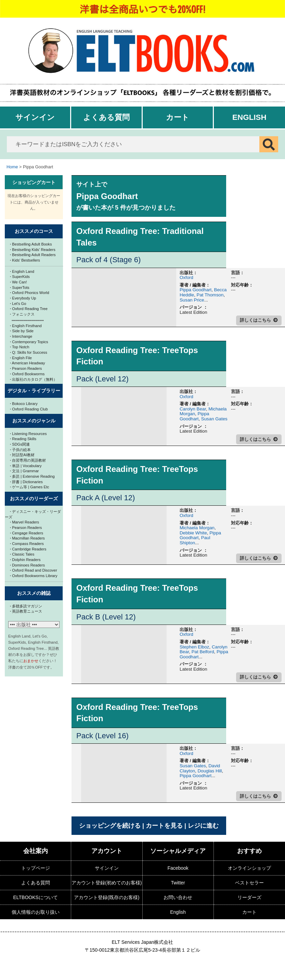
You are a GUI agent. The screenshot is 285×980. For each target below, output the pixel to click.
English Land (22, 271)
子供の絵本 (20, 450)
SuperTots (20, 288)
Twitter (178, 883)
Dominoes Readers (27, 565)
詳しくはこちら (255, 320)
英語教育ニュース (26, 611)
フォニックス (22, 314)
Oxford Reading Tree (29, 309)
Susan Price (192, 300)
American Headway (28, 363)
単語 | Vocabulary (26, 466)
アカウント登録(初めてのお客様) (107, 883)
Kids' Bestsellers (25, 260)
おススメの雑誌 (34, 593)
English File (21, 358)
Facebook (178, 868)
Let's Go (18, 304)
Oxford (186, 277)
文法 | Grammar (24, 471)
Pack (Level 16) (102, 736)
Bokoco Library (24, 404)
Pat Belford (203, 652)
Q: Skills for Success (29, 352)
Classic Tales (22, 554)
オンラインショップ (249, 868)
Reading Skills (23, 439)
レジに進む (203, 826)
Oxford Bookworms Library (34, 576)
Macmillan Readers (27, 538)
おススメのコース (34, 231)
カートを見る (164, 826)
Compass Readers (27, 544)
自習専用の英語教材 (28, 460)
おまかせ (31, 661)
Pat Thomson (210, 295)
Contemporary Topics (29, 342)
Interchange (21, 336)
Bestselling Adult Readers (33, 255)
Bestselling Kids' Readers (33, 250)
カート (178, 117)
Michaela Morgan (197, 528)
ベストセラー (249, 883)
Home (12, 167)
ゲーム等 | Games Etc (30, 487)
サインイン (35, 117)
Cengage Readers (27, 533)
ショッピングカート (34, 182)
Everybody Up (23, 298)
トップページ (36, 868)
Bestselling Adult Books (31, 244)
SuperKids (20, 277)
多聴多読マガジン (26, 606)
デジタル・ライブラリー (34, 391)
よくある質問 (106, 117)
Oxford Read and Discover (34, 570)
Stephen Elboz (195, 647)
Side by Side (22, 331)
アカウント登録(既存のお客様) (107, 897)
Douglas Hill (210, 771)
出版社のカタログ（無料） (34, 379)
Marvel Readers (24, 522)
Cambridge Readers (28, 549)
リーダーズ (249, 897)
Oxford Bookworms (27, 374)
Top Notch (20, 347)
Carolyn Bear (193, 409)
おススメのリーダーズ (34, 499)
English (249, 117)
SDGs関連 (20, 444)
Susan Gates (214, 419)
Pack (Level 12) (102, 379)
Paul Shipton (195, 540)
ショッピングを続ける (110, 826)
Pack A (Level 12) (106, 498)
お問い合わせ (178, 897)
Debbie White (193, 533)
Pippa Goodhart (196, 290)
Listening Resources (28, 434)
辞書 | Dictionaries (26, 482)
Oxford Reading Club (29, 409)
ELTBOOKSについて (35, 897)
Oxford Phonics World (30, 293)
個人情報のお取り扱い (36, 912)
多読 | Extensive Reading (32, 476)
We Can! (18, 282)
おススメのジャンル (34, 421)
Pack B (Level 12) (106, 617)
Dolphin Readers (25, 560)
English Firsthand (26, 326)
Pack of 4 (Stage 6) (108, 260)
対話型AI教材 (22, 455)
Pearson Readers (26, 368)
